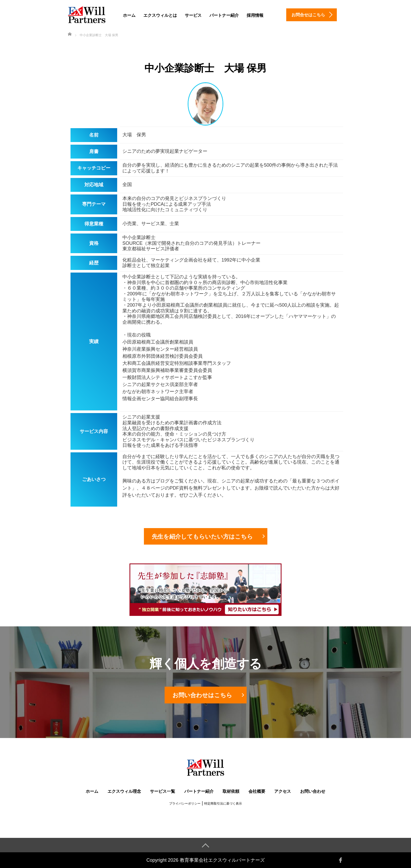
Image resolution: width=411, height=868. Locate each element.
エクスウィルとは (160, 15)
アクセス (283, 791)
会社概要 (257, 791)
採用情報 (255, 15)
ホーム (129, 15)
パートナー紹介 (224, 15)
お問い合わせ (313, 791)
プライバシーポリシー (185, 804)
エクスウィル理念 (124, 791)
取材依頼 (231, 791)
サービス (193, 15)
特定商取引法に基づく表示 (223, 804)
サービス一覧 (163, 791)
